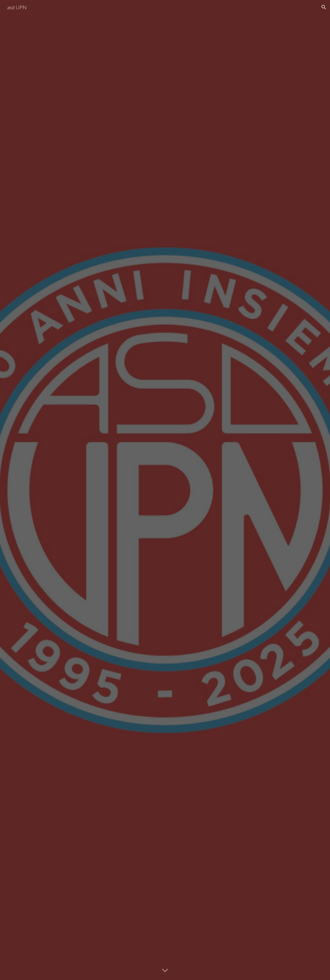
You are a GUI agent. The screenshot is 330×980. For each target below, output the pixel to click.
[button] (324, 7)
